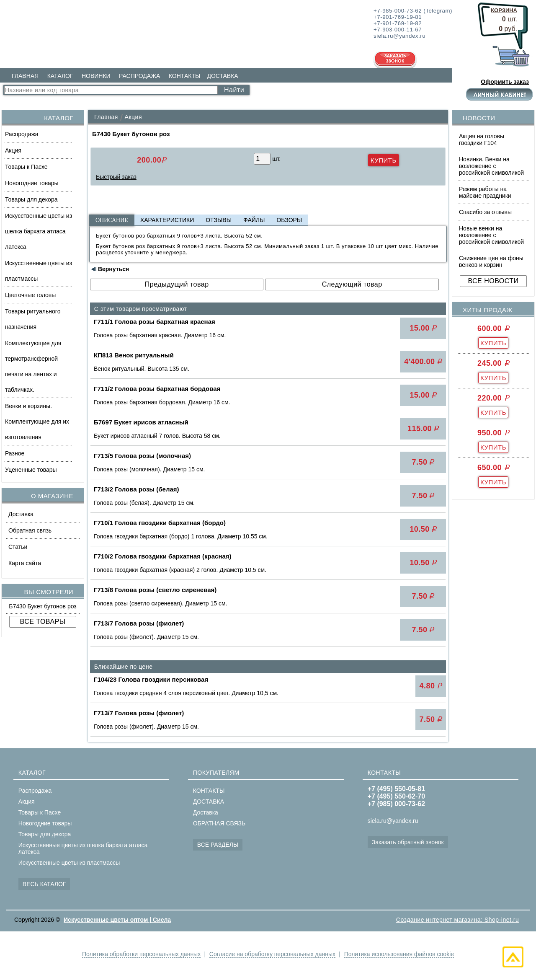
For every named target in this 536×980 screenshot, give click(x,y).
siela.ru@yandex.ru (393, 821)
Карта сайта (25, 563)
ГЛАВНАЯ (25, 76)
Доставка (21, 514)
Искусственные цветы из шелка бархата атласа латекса (39, 231)
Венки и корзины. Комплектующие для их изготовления (37, 421)
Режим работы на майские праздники (485, 192)
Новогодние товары (32, 183)
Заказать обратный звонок (408, 842)
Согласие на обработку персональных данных (272, 954)
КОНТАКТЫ (185, 76)
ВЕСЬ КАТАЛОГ (44, 884)
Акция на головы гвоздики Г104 (482, 140)
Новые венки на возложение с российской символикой (491, 235)
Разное (15, 453)
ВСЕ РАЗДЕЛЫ (218, 845)
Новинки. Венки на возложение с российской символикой (491, 166)
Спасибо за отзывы (485, 212)
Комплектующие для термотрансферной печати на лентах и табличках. (33, 366)
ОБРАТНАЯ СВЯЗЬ (219, 823)
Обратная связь (30, 530)
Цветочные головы (30, 295)
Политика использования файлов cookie (401, 954)
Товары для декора (31, 199)
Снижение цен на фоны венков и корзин (491, 261)
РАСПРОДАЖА (139, 76)
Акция (13, 150)
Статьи (18, 547)
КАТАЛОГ (60, 76)
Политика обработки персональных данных (139, 954)
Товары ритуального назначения (33, 319)
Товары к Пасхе (26, 167)
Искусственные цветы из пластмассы (39, 271)
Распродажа (22, 134)
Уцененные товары (31, 470)
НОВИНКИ (96, 76)
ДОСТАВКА (222, 76)
